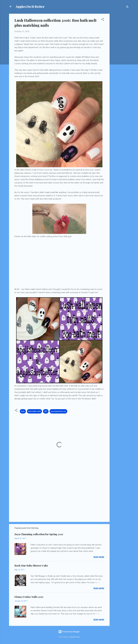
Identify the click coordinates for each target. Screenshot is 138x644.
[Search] (127, 7)
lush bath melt (34, 411)
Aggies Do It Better (30, 6)
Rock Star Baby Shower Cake (31, 566)
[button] (103, 20)
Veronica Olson (75, 637)
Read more (99, 557)
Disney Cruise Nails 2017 (29, 597)
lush (23, 411)
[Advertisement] (120, 54)
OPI (46, 411)
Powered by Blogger (69, 632)
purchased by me (58, 411)
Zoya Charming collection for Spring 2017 (39, 534)
